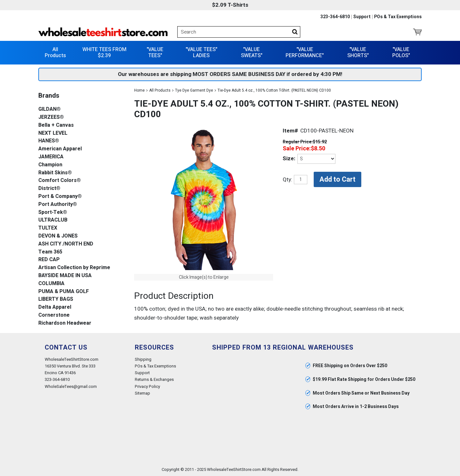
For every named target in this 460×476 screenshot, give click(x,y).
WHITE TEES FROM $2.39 (104, 53)
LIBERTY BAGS (56, 299)
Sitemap (142, 393)
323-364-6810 (335, 17)
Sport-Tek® (53, 212)
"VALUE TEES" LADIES (201, 53)
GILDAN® (50, 109)
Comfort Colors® (60, 181)
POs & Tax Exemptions (398, 17)
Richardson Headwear (65, 323)
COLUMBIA (51, 284)
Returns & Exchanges (154, 379)
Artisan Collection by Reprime (74, 268)
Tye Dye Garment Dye (194, 90)
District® (49, 189)
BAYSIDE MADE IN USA (65, 276)
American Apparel (60, 149)
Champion (50, 165)
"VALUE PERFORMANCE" (305, 53)
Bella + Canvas (56, 125)
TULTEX (48, 228)
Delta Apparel (55, 307)
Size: (289, 159)
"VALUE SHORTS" (358, 53)
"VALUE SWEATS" (252, 53)
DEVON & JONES (58, 236)
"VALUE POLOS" (401, 53)
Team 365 (50, 252)
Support (362, 17)
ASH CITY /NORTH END (66, 244)
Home (139, 90)
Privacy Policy (147, 386)
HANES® (49, 141)
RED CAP (49, 260)
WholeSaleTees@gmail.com (71, 386)
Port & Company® (60, 196)
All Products (55, 53)
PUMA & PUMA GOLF (64, 292)
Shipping (143, 359)
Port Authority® (58, 204)
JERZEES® (51, 117)
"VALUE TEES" (155, 53)
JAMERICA (51, 157)
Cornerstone (54, 315)
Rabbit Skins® (55, 173)
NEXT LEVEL (53, 133)
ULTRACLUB (53, 220)
